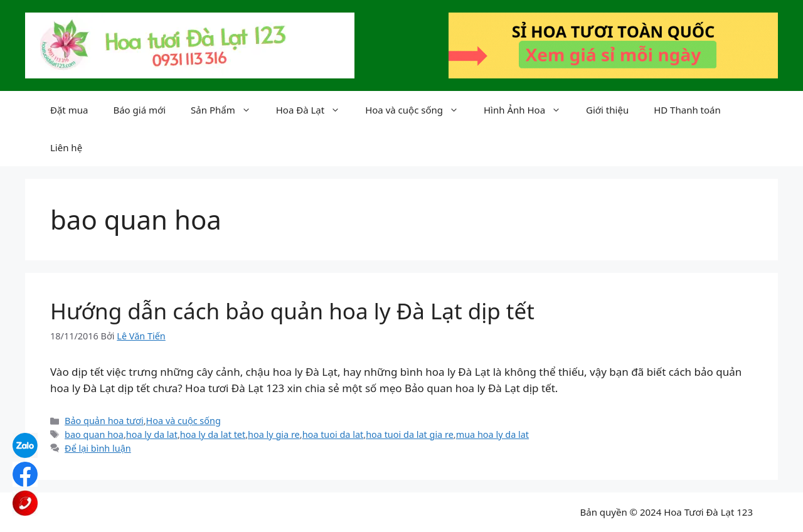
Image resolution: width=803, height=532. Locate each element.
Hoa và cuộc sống (418, 110)
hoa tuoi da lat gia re (410, 434)
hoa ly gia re (274, 434)
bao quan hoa (94, 434)
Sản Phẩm (227, 110)
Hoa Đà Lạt (314, 110)
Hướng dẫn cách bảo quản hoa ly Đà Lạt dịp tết (292, 311)
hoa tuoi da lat (333, 434)
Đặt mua (69, 110)
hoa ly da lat (152, 434)
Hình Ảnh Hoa (529, 110)
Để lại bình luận (98, 448)
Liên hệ (66, 147)
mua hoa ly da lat (492, 434)
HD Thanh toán (687, 110)
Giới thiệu (607, 110)
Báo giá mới (139, 110)
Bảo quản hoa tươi (104, 421)
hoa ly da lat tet (213, 434)
